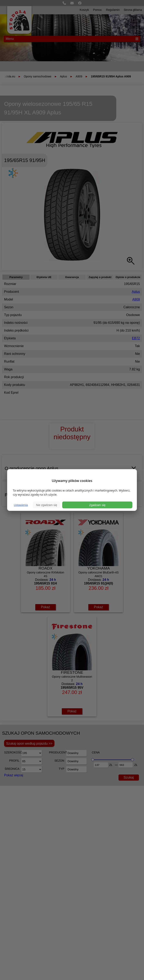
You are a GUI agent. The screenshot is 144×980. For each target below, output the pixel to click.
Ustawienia (21, 505)
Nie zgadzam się (47, 505)
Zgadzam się (97, 505)
